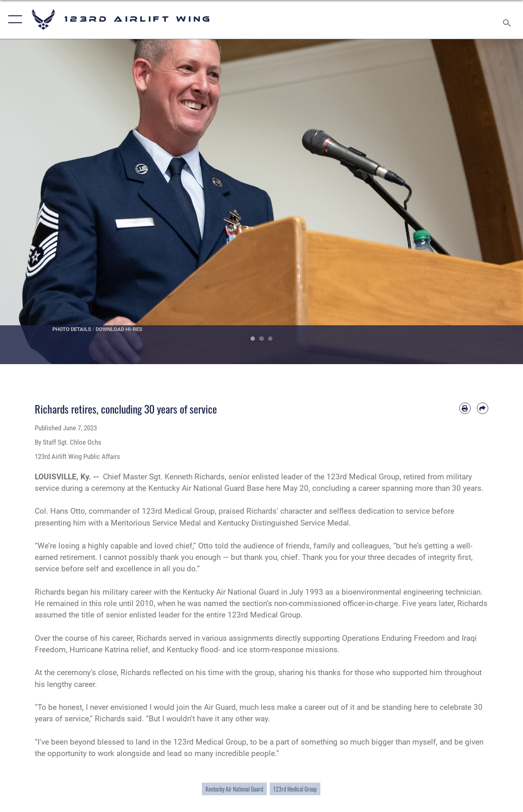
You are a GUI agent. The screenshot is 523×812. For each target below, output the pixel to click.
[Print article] (465, 408)
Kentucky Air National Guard (234, 789)
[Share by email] (483, 408)
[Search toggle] (508, 19)
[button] (13, 19)
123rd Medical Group (295, 789)
